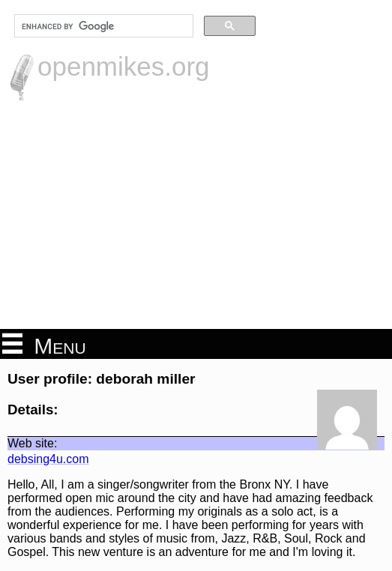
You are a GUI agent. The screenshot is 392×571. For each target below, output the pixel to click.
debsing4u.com (48, 459)
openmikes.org (124, 66)
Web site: (32, 443)
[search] (102, 26)
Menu (44, 345)
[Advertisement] (196, 213)
